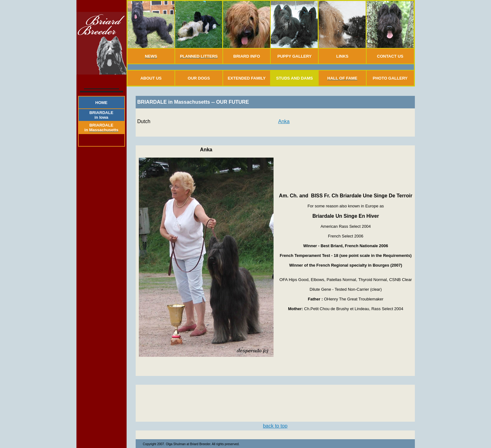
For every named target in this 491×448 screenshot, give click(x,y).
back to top (275, 426)
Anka (284, 121)
